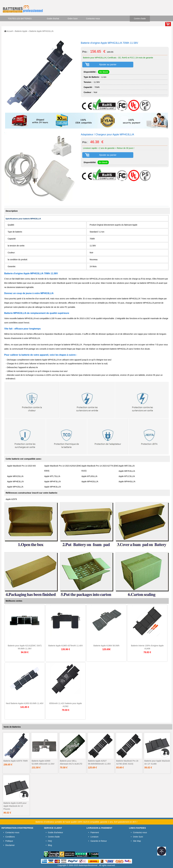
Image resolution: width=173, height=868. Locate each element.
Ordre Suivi (73, 19)
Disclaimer (10, 845)
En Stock (104, 72)
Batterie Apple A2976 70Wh (16, 761)
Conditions (10, 837)
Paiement (95, 832)
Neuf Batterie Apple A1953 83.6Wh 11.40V (25, 703)
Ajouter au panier (108, 64)
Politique (9, 841)
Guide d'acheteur (55, 832)
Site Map (137, 841)
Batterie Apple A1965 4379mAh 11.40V (66, 646)
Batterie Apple (21, 31)
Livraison (94, 837)
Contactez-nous (93, 19)
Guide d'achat (53, 19)
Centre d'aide (140, 19)
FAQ (50, 841)
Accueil (10, 31)
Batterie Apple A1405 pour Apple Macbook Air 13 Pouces (15, 806)
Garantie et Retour (99, 841)
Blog (50, 845)
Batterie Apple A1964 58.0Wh (106, 646)
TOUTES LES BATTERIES (20, 19)
